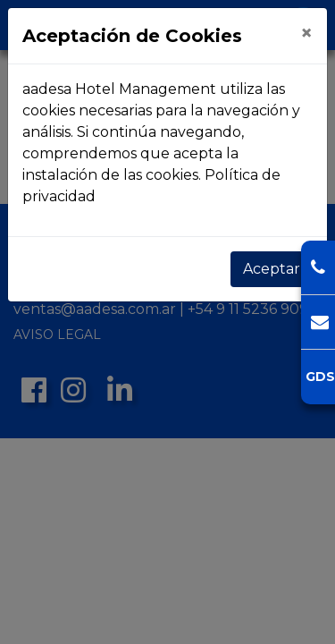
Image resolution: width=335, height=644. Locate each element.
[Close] (306, 33)
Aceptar (272, 269)
